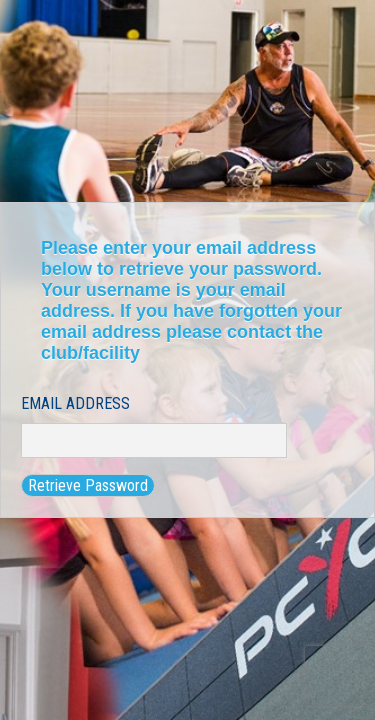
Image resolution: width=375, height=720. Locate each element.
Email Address (75, 403)
